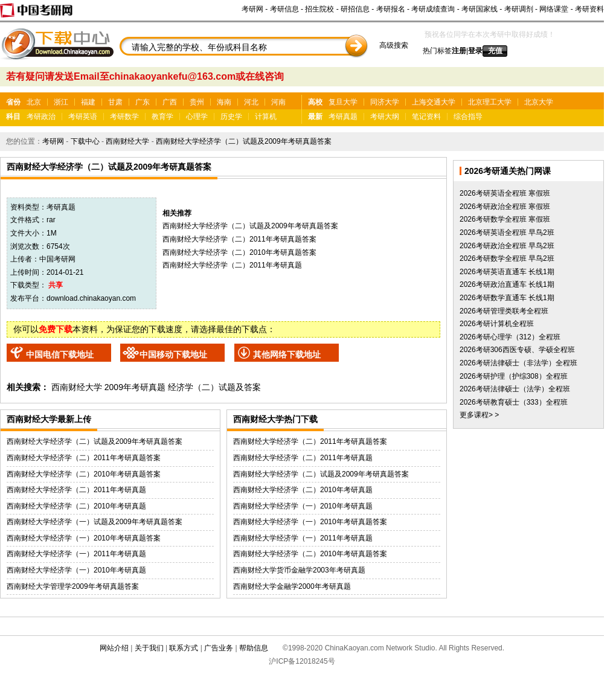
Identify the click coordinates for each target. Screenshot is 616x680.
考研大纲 (385, 117)
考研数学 (124, 117)
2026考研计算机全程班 (497, 324)
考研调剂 (519, 9)
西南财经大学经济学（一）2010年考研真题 (76, 570)
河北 (251, 102)
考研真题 (343, 117)
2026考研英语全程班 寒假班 (505, 193)
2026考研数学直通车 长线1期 (507, 298)
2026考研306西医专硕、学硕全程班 (517, 350)
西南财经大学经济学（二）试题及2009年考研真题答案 (244, 141)
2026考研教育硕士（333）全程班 (514, 402)
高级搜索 (394, 45)
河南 (278, 102)
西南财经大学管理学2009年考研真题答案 (73, 586)
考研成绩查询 (433, 9)
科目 (13, 117)
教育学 (162, 117)
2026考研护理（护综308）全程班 (514, 376)
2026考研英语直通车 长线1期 (507, 272)
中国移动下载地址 (173, 354)
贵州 (197, 102)
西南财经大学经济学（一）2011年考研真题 (76, 554)
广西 (170, 102)
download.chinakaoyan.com (91, 298)
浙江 (61, 102)
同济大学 (385, 102)
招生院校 (319, 9)
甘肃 (115, 102)
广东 (143, 102)
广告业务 (219, 648)
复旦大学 (343, 102)
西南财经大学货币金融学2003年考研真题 (299, 570)
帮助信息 (254, 648)
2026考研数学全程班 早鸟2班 (507, 258)
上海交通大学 (434, 102)
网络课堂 (554, 9)
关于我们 (149, 648)
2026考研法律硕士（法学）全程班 (515, 389)
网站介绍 (114, 648)
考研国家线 (480, 9)
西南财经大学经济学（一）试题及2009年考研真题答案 (95, 522)
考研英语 (83, 117)
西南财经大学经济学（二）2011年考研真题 (232, 265)
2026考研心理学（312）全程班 (510, 337)
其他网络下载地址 (287, 354)
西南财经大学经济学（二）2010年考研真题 (76, 506)
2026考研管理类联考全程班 (504, 311)
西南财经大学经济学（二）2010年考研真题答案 (239, 252)
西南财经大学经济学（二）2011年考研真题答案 (239, 239)
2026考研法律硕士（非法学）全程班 (518, 363)
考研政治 (41, 117)
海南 (224, 102)
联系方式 (184, 648)
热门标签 (437, 51)
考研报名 (391, 9)
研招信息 (355, 9)
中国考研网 (57, 259)
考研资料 (589, 9)
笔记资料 (426, 117)
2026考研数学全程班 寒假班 (505, 219)
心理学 (197, 117)
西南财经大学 (127, 141)
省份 (13, 102)
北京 (34, 102)
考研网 (252, 9)
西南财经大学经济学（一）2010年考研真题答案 (84, 538)
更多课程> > (479, 415)
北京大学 (539, 102)
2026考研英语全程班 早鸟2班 (507, 233)
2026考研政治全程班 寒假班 (505, 207)
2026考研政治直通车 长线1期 (507, 284)
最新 (315, 117)
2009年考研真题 (135, 387)
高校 (315, 102)
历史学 (231, 117)
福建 (88, 102)
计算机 (266, 117)
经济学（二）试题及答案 (214, 387)
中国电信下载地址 (60, 354)
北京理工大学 (490, 102)
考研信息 (284, 9)
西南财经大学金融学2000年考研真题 (292, 586)
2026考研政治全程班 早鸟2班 (507, 246)
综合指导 (468, 117)
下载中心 (85, 141)
